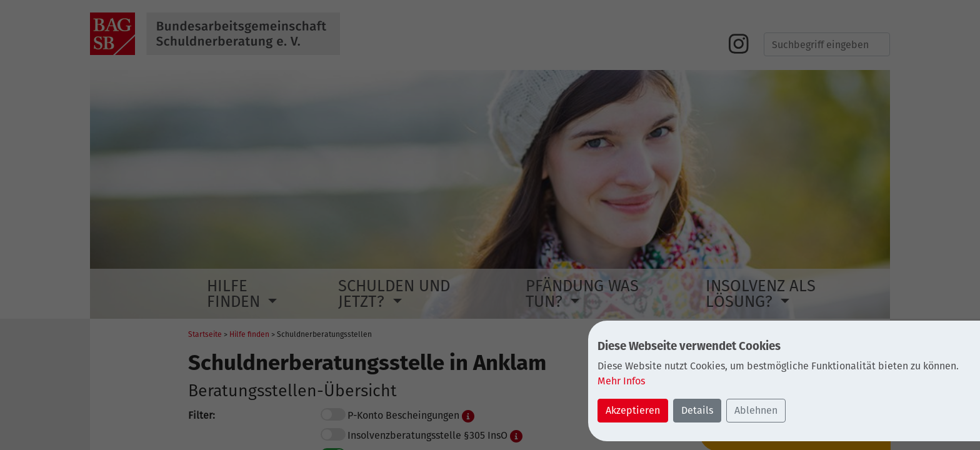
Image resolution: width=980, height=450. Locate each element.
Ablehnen (756, 410)
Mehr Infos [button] (621, 381)
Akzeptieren (633, 410)
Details (697, 410)
